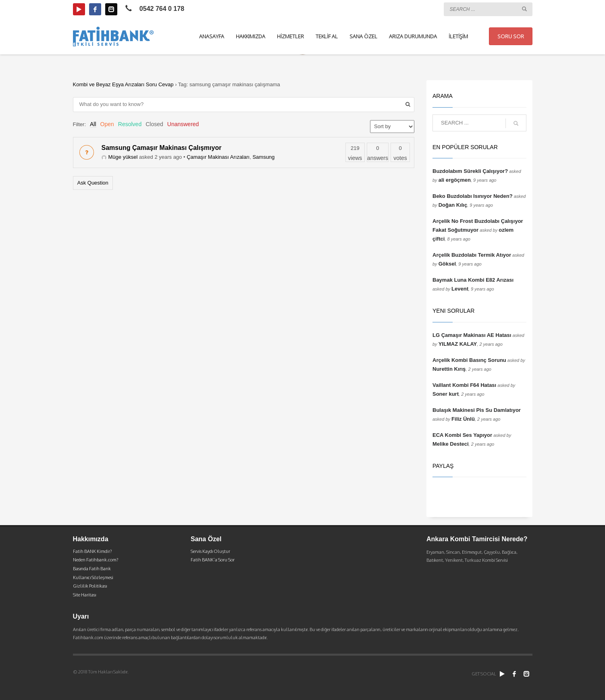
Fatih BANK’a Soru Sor (213, 560)
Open (107, 124)
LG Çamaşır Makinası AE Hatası (472, 335)
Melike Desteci (451, 444)
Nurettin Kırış (449, 369)
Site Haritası (84, 595)
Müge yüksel (120, 157)
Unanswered (183, 124)
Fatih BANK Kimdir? (92, 551)
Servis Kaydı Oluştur (210, 551)
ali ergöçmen (455, 180)
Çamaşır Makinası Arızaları (218, 157)
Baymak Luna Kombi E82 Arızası (473, 280)
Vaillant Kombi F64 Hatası (464, 385)
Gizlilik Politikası (90, 586)
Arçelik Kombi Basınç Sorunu (469, 360)
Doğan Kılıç (453, 205)
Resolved (130, 124)
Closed (154, 124)
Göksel (447, 264)
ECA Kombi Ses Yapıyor (462, 435)
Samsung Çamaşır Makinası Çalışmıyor (162, 148)
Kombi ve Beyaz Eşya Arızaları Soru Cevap (123, 84)
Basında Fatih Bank (92, 569)
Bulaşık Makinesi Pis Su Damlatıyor (477, 410)
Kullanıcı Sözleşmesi (93, 577)
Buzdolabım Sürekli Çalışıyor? (470, 171)
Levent (460, 289)
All (93, 124)
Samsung (263, 157)
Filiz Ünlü (463, 419)
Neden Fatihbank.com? (96, 560)
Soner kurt (446, 394)
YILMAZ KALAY (458, 344)
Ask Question (93, 183)
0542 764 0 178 (162, 9)
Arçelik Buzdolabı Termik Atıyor (472, 255)
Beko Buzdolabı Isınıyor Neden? (473, 196)
